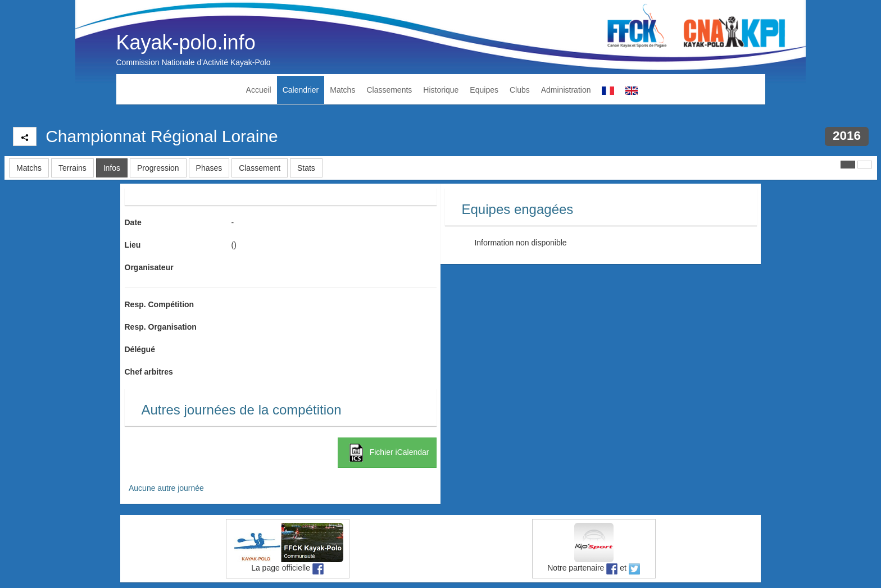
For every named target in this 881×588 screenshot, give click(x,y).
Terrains (72, 168)
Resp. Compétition (160, 304)
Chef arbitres (149, 372)
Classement (260, 168)
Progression (158, 168)
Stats (306, 168)
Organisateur (149, 267)
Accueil (259, 90)
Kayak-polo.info (186, 42)
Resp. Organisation (161, 327)
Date (133, 222)
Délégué (140, 349)
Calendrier (301, 90)
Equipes (484, 90)
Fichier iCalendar (387, 453)
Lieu (133, 245)
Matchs (342, 90)
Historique (441, 90)
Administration (566, 90)
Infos (112, 168)
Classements (389, 90)
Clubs (520, 90)
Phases (209, 168)
